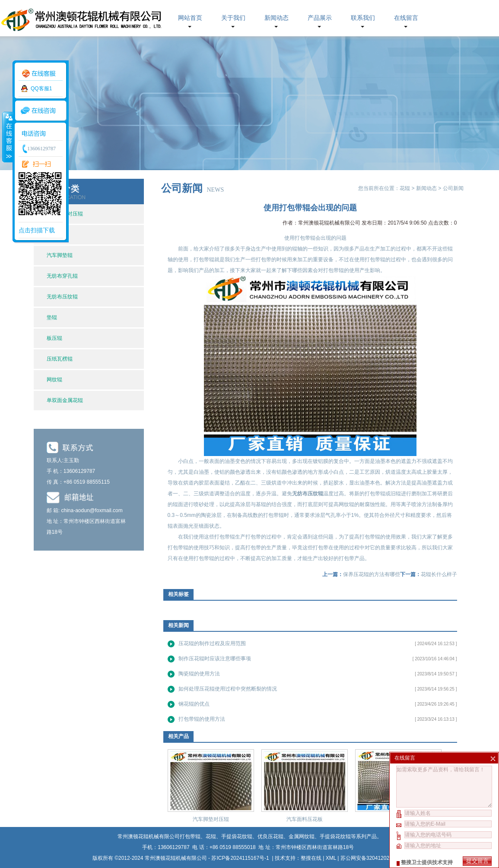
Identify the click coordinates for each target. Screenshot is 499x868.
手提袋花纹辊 (335, 836)
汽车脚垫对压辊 (211, 819)
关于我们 (233, 18)
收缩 (7, 137)
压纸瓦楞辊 (60, 359)
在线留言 (406, 18)
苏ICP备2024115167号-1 (241, 858)
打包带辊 (178, 548)
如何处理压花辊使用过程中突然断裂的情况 (228, 689)
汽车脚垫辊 (60, 255)
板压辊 (54, 338)
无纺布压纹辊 (62, 297)
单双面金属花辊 (65, 400)
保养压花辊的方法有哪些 (372, 574)
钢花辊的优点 (194, 704)
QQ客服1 (41, 89)
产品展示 (320, 18)
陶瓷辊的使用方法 (199, 674)
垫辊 (52, 317)
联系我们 (363, 18)
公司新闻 (453, 188)
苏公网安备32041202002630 (373, 858)
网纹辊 (54, 380)
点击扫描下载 (37, 230)
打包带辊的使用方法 (202, 719)
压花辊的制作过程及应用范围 (212, 643)
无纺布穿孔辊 (62, 276)
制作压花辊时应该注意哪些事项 (215, 659)
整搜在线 (311, 858)
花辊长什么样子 (439, 574)
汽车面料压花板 (305, 819)
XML (331, 858)
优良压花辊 (270, 836)
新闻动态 (277, 18)
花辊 (405, 188)
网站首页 (190, 18)
